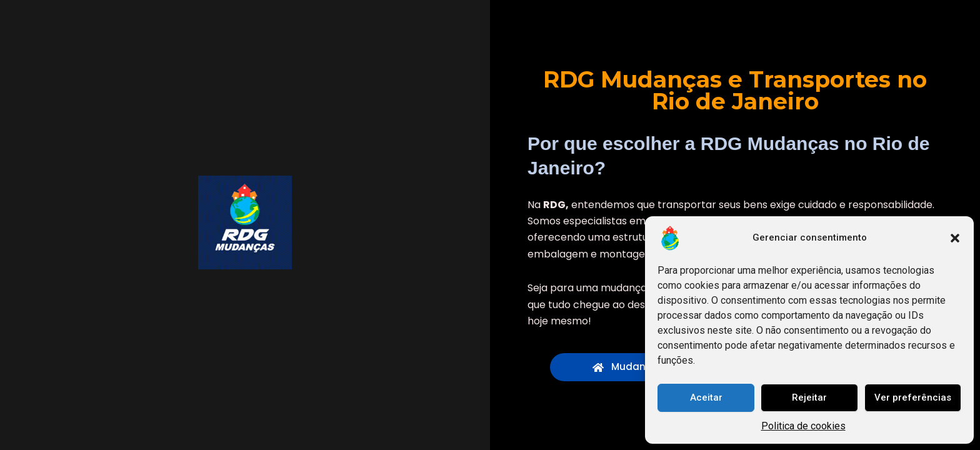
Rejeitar (809, 397)
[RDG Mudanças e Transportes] (245, 222)
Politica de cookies (803, 426)
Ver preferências (913, 397)
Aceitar (706, 397)
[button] (955, 238)
